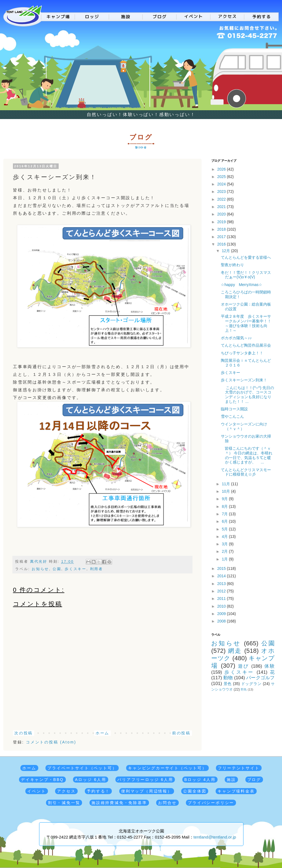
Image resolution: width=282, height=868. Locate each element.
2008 (222, 621)
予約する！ (98, 791)
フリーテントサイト (239, 768)
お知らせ (40, 569)
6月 (225, 521)
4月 (225, 537)
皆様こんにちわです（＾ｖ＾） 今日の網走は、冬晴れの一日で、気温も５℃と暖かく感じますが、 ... (247, 455)
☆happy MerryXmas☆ (242, 285)
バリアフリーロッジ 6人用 (145, 780)
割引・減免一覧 (64, 803)
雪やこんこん (232, 416)
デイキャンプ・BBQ (42, 780)
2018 (222, 229)
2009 (222, 614)
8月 (225, 506)
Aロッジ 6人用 (90, 780)
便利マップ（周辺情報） (147, 791)
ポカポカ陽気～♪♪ (236, 338)
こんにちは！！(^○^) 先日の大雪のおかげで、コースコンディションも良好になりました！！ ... (247, 395)
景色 (228, 684)
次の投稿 (24, 733)
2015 (222, 568)
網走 (235, 651)
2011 (222, 599)
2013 (222, 584)
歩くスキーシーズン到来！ (244, 380)
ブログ (254, 780)
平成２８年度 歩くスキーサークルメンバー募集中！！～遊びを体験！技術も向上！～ (246, 323)
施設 (231, 780)
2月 (225, 551)
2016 (222, 244)
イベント (36, 791)
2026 (222, 169)
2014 (222, 576)
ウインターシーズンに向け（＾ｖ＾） (244, 426)
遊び (244, 666)
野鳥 (244, 689)
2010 (222, 606)
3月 (225, 544)
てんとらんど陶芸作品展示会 (246, 345)
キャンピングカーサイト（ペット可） (167, 768)
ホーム (102, 733)
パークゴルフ (260, 678)
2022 (222, 199)
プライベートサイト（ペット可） (82, 768)
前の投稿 (181, 733)
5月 (225, 529)
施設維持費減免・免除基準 (119, 803)
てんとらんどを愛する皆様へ (246, 257)
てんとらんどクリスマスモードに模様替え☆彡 (246, 472)
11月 (226, 484)
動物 (228, 678)
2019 (222, 222)
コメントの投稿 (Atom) (51, 742)
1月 (225, 559)
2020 (222, 214)
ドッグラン (251, 684)
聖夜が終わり (232, 265)
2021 (222, 207)
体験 (269, 666)
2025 (222, 177)
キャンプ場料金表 (236, 791)
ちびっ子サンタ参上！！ (242, 353)
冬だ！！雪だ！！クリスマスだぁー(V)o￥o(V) (246, 275)
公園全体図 (195, 791)
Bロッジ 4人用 (200, 780)
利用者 (97, 569)
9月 (225, 499)
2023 (222, 192)
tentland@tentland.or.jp (215, 837)
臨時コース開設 (234, 409)
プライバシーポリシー (211, 803)
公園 (57, 569)
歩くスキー (76, 569)
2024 (222, 184)
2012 (222, 591)
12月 (226, 251)
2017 (222, 237)
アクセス (66, 791)
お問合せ (167, 803)
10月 (226, 491)
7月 (225, 514)
